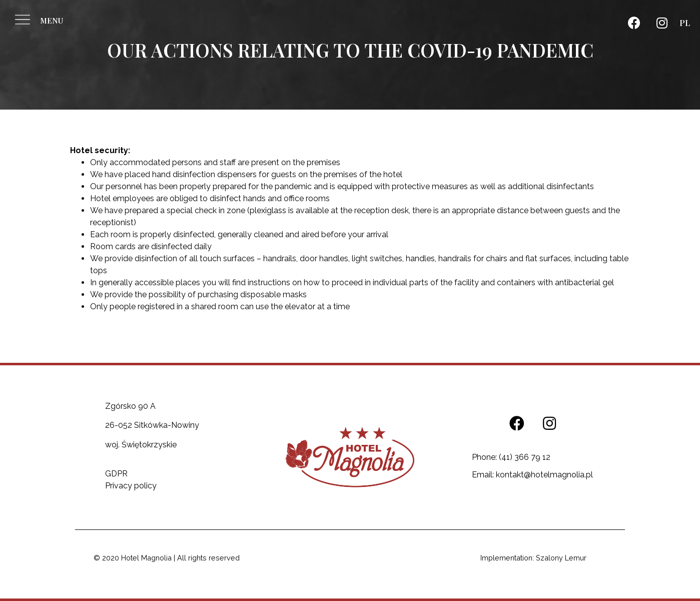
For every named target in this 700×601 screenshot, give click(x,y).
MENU (52, 21)
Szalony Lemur (561, 558)
